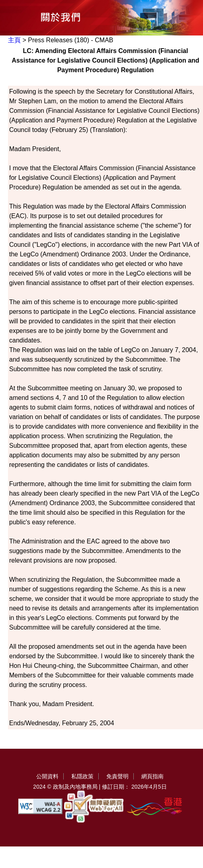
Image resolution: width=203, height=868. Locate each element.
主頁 (14, 40)
